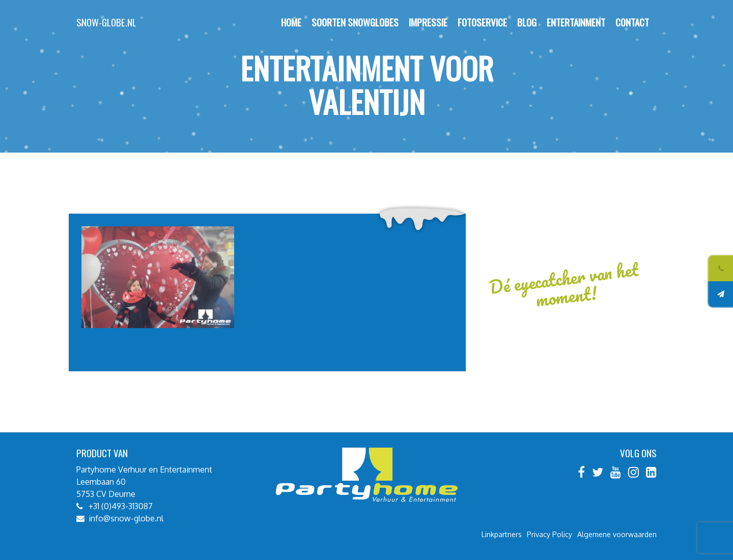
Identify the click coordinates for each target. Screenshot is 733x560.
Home (291, 22)
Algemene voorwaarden (617, 534)
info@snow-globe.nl (126, 518)
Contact (632, 22)
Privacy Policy (549, 534)
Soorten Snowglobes (355, 22)
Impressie (428, 22)
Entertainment (576, 22)
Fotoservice (482, 22)
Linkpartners (502, 534)
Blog (527, 22)
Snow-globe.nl (106, 22)
